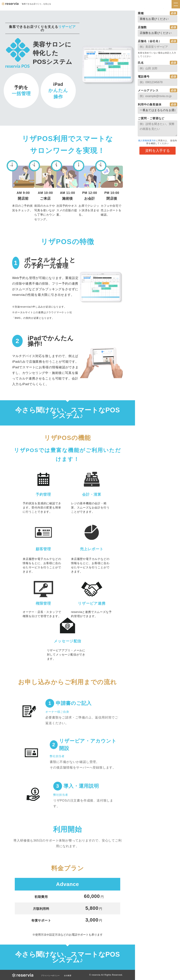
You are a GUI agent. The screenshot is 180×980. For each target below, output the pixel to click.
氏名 (141, 63)
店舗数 (142, 27)
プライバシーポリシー (52, 975)
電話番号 (144, 77)
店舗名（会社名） (150, 41)
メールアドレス (148, 90)
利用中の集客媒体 (150, 104)
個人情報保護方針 (147, 141)
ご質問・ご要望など (151, 118)
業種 (141, 13)
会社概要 (72, 975)
